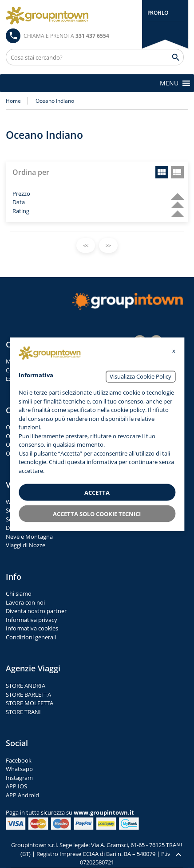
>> (108, 245)
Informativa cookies (32, 628)
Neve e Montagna (29, 537)
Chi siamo (19, 593)
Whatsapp (19, 769)
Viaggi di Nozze (26, 545)
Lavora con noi (25, 602)
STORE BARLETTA (28, 694)
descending (174, 192)
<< (86, 245)
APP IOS (16, 786)
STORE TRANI (23, 712)
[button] (169, 83)
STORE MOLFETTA (30, 703)
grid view (162, 172)
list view (177, 172)
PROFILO (158, 13)
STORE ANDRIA (26, 686)
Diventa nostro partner (36, 611)
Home (13, 101)
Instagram (19, 778)
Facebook (19, 760)
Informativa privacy (32, 620)
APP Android (22, 795)
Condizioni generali (31, 637)
